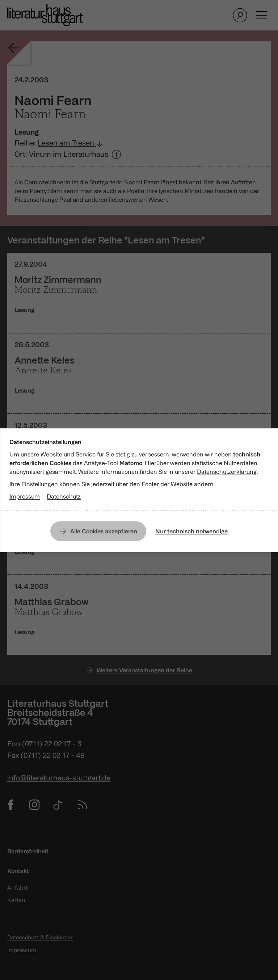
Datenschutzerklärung (227, 472)
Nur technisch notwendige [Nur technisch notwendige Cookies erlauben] (191, 531)
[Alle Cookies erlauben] (98, 531)
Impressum (25, 496)
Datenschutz (64, 496)
